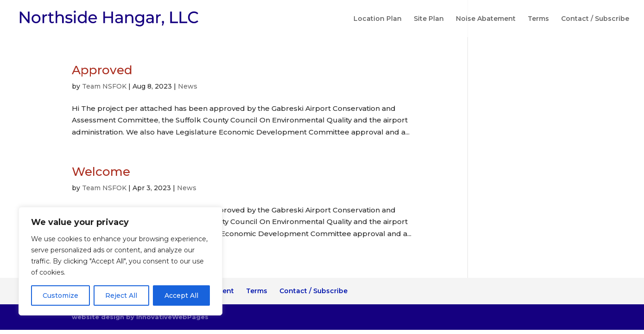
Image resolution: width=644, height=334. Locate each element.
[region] (120, 261)
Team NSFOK (104, 86)
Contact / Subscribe (595, 19)
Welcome (101, 172)
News (188, 86)
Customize (60, 295)
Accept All (181, 295)
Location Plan (378, 19)
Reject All (121, 295)
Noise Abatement (486, 19)
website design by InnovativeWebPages (140, 317)
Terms (538, 19)
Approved (102, 70)
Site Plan (429, 19)
